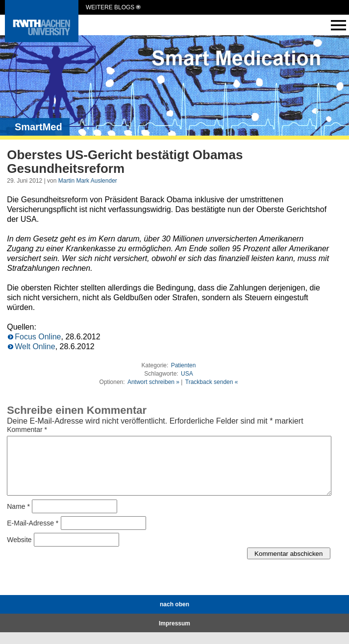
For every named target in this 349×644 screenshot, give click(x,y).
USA (187, 374)
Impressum (174, 635)
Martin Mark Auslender (88, 181)
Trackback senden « (212, 382)
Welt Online (35, 346)
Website (19, 551)
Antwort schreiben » (153, 382)
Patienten (184, 365)
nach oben (174, 616)
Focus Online (38, 337)
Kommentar (27, 429)
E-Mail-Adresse (33, 535)
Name (18, 518)
